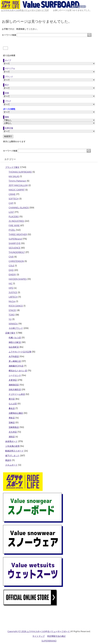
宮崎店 (12, 423)
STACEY (13, 310)
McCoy (12, 301)
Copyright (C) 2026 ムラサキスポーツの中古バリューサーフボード (39, 631)
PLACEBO (14, 217)
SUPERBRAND (49, 641)
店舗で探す (10, 333)
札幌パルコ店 (15, 338)
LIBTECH (13, 297)
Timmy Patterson (17, 181)
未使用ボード (11, 441)
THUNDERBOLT (17, 252)
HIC (11, 284)
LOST (11, 212)
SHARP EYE (15, 243)
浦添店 (12, 437)
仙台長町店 (14, 347)
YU (10, 319)
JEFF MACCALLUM (18, 185)
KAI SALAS (14, 176)
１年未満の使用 (12, 446)
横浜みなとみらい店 (18, 371)
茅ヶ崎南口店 (15, 361)
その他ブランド (16, 328)
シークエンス (15, 375)
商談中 (8, 460)
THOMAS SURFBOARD (20, 172)
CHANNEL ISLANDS (19, 208)
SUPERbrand (15, 239)
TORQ (12, 315)
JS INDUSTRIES (16, 221)
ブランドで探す (12, 167)
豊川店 (12, 399)
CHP (11, 203)
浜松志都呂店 (15, 390)
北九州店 (13, 432)
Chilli (11, 257)
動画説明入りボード (14, 451)
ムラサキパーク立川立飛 (20, 352)
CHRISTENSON (16, 261)
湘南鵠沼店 (14, 385)
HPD (11, 288)
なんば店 (13, 404)
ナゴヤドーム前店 (17, 394)
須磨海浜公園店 (16, 413)
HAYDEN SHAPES (18, 279)
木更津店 (13, 380)
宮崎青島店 (14, 427)
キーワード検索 (9, 35)
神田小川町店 (15, 342)
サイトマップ (39, 636)
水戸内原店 (14, 356)
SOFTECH (14, 199)
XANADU (13, 324)
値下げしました (12, 456)
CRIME (12, 194)
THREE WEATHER (18, 234)
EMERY (12, 275)
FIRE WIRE (14, 226)
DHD (11, 270)
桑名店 (12, 408)
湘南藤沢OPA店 (16, 366)
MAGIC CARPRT (17, 190)
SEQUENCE (15, 248)
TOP (25, 10)
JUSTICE (13, 292)
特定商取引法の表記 (56, 636)
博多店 (12, 418)
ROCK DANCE (16, 306)
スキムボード (11, 465)
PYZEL (12, 230)
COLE (11, 266)
